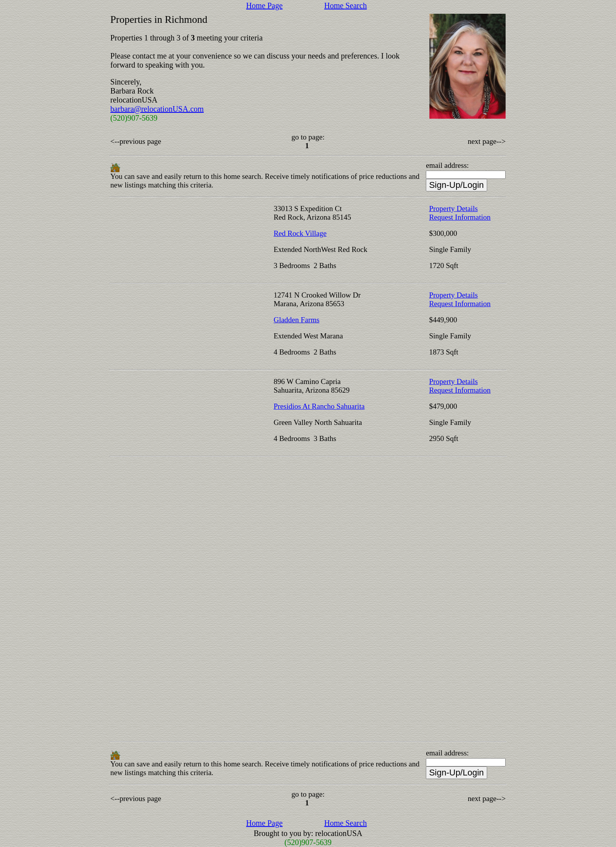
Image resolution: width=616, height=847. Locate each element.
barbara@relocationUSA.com (157, 109)
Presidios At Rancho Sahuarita (319, 406)
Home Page (265, 6)
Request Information (460, 217)
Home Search (345, 6)
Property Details (453, 209)
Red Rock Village (300, 233)
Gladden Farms (296, 320)
